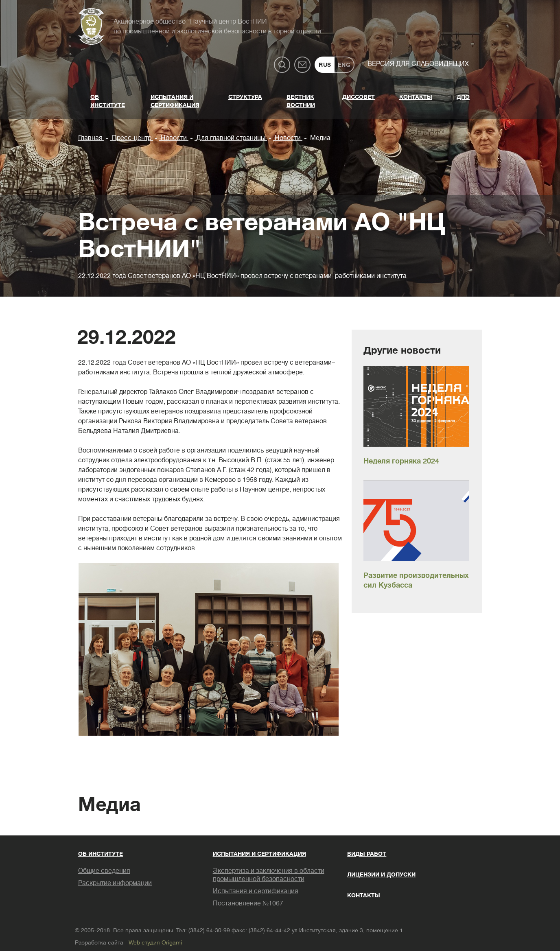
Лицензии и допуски (381, 874)
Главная (91, 138)
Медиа (319, 138)
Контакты (416, 97)
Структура (245, 97)
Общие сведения (104, 871)
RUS (325, 65)
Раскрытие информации (115, 883)
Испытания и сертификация (175, 101)
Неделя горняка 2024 (401, 461)
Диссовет (359, 97)
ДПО (463, 97)
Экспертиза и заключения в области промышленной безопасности (269, 875)
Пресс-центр (132, 138)
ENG (344, 65)
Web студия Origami (155, 942)
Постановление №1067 (248, 903)
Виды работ (367, 854)
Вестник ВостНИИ (301, 101)
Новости (174, 138)
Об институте (108, 101)
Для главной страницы (231, 138)
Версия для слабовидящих (418, 64)
